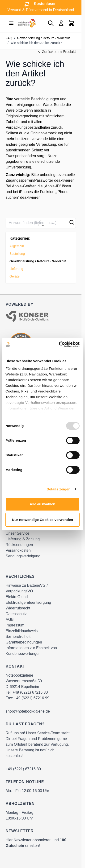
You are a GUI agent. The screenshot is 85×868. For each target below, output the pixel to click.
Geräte (15, 276)
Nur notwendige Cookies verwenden (42, 520)
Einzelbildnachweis (22, 631)
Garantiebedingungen (24, 642)
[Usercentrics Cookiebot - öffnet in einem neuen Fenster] (60, 344)
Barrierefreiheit (18, 637)
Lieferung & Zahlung (23, 539)
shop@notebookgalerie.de (28, 711)
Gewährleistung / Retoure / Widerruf (43, 38)
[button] (72, 223)
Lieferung (16, 269)
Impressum (15, 625)
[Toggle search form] (51, 23)
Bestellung (17, 254)
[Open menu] (11, 23)
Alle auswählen (42, 504)
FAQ (9, 38)
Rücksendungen (19, 545)
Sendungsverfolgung (23, 556)
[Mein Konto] (61, 23)
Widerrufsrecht (18, 608)
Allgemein (17, 246)
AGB (10, 619)
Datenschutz (16, 614)
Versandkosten (18, 550)
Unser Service (17, 533)
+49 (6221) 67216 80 (30, 692)
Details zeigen (58, 489)
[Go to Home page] (26, 23)
